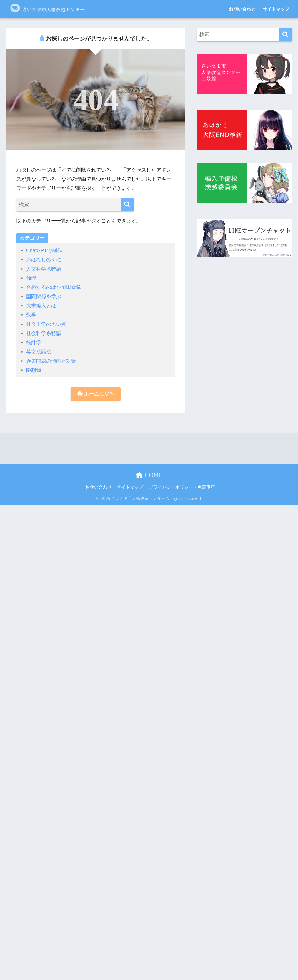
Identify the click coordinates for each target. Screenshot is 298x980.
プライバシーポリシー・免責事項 (182, 487)
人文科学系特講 (44, 269)
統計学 (34, 342)
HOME (149, 475)
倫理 (31, 278)
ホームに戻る (96, 394)
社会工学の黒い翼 (46, 324)
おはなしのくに (44, 260)
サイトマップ (276, 9)
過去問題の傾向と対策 (51, 361)
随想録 (34, 370)
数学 (31, 315)
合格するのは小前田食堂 (54, 287)
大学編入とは (41, 306)
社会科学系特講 (44, 333)
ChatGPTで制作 (44, 251)
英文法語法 (39, 352)
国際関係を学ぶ (44, 297)
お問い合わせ (242, 9)
